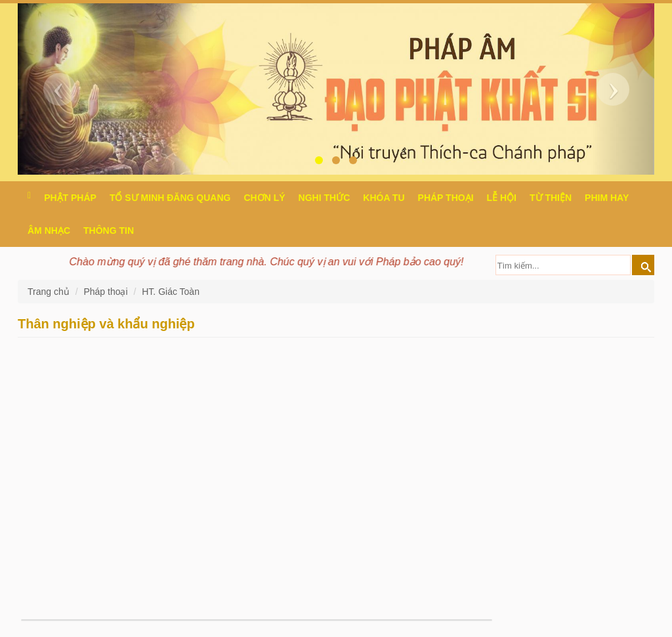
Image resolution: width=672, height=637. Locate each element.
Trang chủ (50, 292)
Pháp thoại (446, 198)
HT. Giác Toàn (171, 292)
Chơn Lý (264, 198)
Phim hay (607, 198)
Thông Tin (109, 231)
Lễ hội (502, 198)
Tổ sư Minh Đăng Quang (170, 198)
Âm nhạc (49, 231)
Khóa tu (384, 198)
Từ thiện (551, 198)
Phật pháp (70, 198)
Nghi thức (325, 198)
